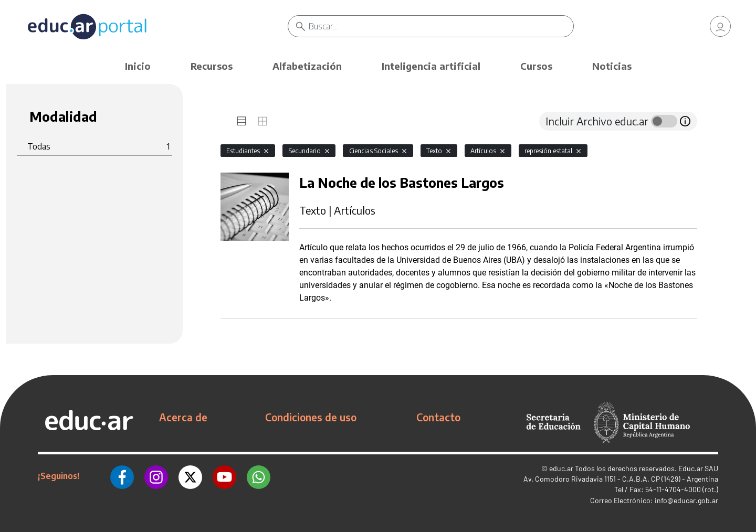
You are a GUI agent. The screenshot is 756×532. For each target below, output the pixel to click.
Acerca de (183, 417)
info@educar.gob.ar (686, 500)
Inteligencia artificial (431, 66)
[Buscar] (441, 26)
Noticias (612, 66)
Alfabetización (307, 66)
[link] (720, 26)
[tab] (241, 121)
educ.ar (561, 468)
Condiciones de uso (311, 417)
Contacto (438, 417)
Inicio (138, 66)
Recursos (212, 66)
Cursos (536, 66)
